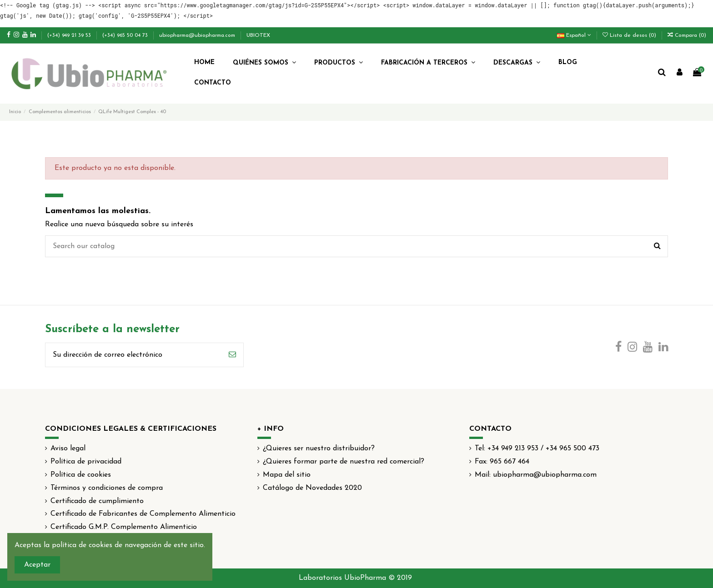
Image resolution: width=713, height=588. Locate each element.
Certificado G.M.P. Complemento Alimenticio (124, 527)
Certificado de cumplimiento (97, 501)
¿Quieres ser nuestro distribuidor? (319, 448)
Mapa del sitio (287, 475)
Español (574, 35)
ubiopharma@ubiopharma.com (198, 35)
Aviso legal (68, 448)
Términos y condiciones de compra (107, 488)
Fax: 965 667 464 (502, 462)
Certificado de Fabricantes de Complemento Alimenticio (143, 514)
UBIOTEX (258, 35)
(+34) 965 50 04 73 (126, 35)
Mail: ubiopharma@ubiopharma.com (536, 475)
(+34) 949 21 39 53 (70, 35)
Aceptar (37, 565)
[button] (264, 63)
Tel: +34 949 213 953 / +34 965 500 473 (537, 448)
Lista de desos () (630, 35)
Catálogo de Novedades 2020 (312, 488)
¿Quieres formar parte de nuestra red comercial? (344, 462)
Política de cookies (81, 475)
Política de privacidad (86, 462)
